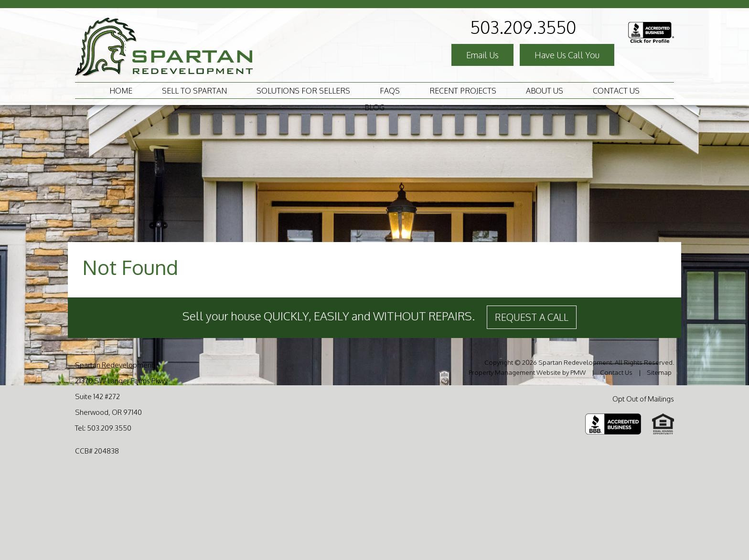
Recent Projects (463, 91)
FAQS (390, 91)
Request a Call (532, 317)
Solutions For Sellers (303, 91)
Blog (374, 107)
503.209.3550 (523, 27)
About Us (545, 91)
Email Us (482, 55)
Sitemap (659, 372)
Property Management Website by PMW (527, 372)
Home (121, 91)
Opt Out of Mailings (643, 399)
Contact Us (616, 91)
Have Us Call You (567, 55)
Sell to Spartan (194, 91)
